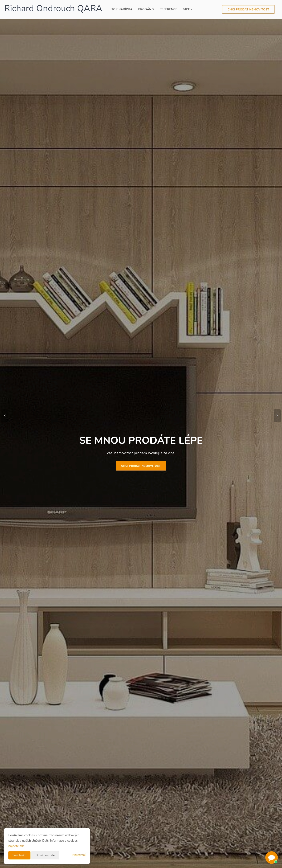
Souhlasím (19, 855)
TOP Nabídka (122, 9)
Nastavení (79, 855)
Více (188, 9)
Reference (169, 9)
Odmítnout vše (45, 855)
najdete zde (16, 846)
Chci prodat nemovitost (248, 10)
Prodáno (146, 9)
